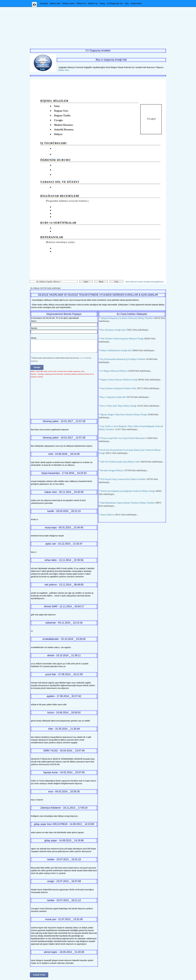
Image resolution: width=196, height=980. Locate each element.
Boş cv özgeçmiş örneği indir (113, 397)
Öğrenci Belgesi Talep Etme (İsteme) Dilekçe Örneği (123, 415)
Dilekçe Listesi (68, 3)
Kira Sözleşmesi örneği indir (113, 330)
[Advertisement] (98, 26)
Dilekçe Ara (81, 3)
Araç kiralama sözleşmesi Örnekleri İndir (118, 388)
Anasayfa (44, 3)
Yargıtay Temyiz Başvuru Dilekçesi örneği (119, 380)
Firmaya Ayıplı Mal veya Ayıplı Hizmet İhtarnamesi (123, 438)
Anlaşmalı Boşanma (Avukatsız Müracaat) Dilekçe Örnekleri (127, 318)
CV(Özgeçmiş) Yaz (115, 3)
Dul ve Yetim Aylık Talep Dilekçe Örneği (118, 406)
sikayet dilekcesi (108, 515)
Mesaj (102, 3)
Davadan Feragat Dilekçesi (112, 470)
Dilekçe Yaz (93, 3)
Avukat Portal (39, 975)
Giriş (127, 3)
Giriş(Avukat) (136, 3)
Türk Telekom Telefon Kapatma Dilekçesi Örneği (122, 339)
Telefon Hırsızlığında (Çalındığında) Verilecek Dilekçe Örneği (128, 491)
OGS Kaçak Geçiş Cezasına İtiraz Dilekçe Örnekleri (123, 479)
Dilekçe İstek (55, 3)
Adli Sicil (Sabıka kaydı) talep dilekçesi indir (120, 462)
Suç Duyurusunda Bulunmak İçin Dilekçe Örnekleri (123, 359)
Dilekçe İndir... (63, 70)
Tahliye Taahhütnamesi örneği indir (116, 350)
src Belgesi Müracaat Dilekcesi (114, 371)
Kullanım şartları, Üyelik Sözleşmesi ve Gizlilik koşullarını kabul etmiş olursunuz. (56, 358)
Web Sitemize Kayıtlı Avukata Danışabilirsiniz (145, 282)
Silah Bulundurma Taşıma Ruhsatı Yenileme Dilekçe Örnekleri (128, 503)
